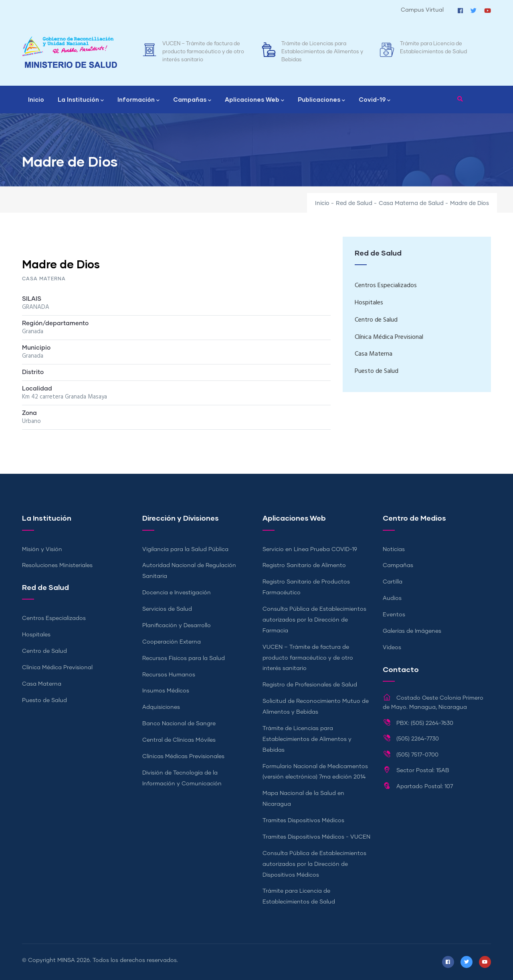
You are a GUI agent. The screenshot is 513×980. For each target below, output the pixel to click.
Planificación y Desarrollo (177, 626)
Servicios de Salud (167, 609)
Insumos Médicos (166, 691)
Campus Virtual (422, 10)
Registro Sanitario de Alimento (304, 565)
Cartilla (393, 582)
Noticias (394, 549)
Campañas (192, 100)
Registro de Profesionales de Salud (310, 685)
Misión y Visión (42, 549)
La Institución (81, 100)
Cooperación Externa (172, 642)
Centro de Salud (376, 320)
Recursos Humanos (169, 675)
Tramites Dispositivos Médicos (303, 821)
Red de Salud (354, 203)
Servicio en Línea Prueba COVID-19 (310, 549)
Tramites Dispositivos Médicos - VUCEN (316, 837)
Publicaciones (321, 100)
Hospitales (369, 303)
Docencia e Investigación (177, 593)
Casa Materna (374, 354)
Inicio (36, 99)
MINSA (66, 960)
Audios (392, 598)
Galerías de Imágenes (412, 631)
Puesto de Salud (377, 371)
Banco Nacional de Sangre (179, 724)
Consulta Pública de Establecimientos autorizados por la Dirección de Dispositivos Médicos (314, 864)
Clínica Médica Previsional (389, 337)
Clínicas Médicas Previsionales (183, 757)
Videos (392, 648)
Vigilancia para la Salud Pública (185, 549)
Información (138, 100)
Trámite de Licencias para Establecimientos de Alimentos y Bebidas (322, 52)
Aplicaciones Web (254, 100)
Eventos (394, 615)
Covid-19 (375, 100)
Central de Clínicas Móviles (179, 740)
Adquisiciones (161, 707)
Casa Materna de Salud (411, 203)
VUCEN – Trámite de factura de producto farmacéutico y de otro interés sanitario (203, 52)
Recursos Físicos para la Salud (184, 658)
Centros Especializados (386, 286)
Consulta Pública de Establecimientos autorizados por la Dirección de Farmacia (314, 620)
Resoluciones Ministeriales (57, 565)
